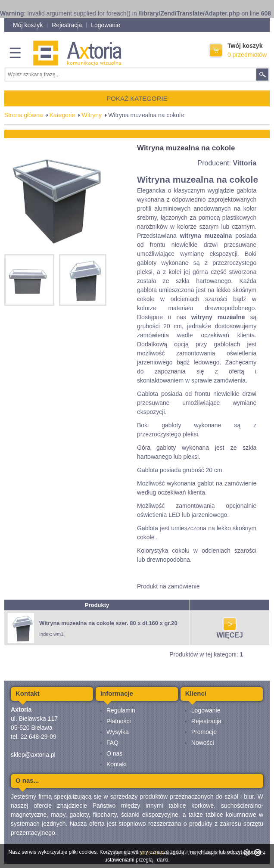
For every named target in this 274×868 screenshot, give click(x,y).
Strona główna (24, 115)
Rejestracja (67, 25)
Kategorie (62, 115)
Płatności (119, 721)
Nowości (203, 743)
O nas (114, 753)
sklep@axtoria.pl (33, 755)
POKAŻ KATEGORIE (137, 98)
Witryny (92, 115)
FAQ (112, 743)
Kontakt (117, 764)
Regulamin (121, 710)
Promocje (204, 732)
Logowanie (106, 25)
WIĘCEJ (230, 632)
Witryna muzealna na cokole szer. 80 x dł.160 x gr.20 (108, 623)
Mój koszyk (28, 25)
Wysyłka (118, 732)
